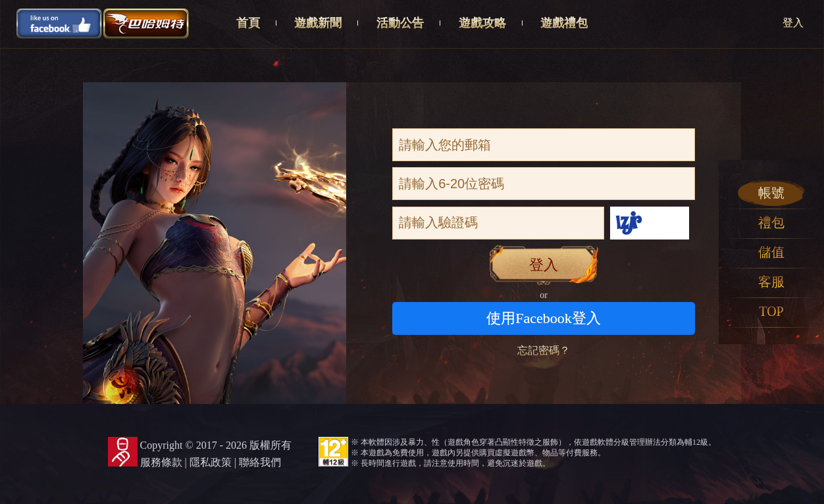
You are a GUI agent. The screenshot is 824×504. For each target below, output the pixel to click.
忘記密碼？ (544, 350)
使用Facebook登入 (544, 318)
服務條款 (161, 462)
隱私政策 (211, 462)
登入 (793, 23)
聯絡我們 (260, 462)
